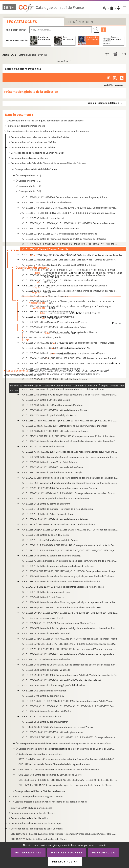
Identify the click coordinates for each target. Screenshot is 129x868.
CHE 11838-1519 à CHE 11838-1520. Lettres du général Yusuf (53, 732)
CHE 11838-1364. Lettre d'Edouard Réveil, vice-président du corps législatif (61, 384)
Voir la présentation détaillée (103, 103)
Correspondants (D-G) (30, 181)
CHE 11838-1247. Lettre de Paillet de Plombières (47, 202)
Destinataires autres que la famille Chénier (33, 813)
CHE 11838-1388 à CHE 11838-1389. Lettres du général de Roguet (55, 431)
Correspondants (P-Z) (30, 191)
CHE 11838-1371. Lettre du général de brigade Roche (49, 415)
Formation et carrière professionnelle (26, 126)
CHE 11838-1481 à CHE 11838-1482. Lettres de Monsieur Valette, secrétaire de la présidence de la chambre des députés (70, 654)
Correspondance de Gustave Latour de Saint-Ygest (37, 823)
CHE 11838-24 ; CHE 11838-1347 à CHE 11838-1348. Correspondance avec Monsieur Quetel (68, 343)
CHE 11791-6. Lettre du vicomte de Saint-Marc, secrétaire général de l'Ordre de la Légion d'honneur (70, 478)
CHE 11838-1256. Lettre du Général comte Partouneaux (51, 228)
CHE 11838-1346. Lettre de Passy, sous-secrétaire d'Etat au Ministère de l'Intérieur (64, 239)
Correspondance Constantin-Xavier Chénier (33, 142)
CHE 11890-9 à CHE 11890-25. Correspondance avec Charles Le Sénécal (59, 524)
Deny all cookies (67, 852)
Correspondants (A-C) (30, 175)
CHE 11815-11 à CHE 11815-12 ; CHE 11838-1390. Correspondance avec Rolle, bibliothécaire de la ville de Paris (70, 436)
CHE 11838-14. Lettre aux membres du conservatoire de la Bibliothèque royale (59, 769)
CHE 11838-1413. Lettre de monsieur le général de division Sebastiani (58, 509)
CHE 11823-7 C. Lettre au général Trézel (42, 618)
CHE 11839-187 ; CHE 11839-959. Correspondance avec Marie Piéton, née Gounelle (64, 286)
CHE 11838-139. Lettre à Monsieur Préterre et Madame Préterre (55, 322)
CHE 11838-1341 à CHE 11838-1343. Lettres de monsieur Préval (54, 327)
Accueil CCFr (9, 55)
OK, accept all (28, 852)
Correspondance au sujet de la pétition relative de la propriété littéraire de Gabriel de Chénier (67, 749)
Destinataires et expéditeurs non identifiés (40, 754)
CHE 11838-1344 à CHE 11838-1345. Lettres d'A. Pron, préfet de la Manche (60, 332)
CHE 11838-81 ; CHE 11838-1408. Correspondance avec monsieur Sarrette (60, 488)
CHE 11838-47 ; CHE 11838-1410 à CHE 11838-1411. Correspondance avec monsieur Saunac (69, 493)
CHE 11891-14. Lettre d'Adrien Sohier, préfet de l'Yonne (50, 540)
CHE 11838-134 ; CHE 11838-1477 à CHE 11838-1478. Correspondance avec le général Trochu (70, 639)
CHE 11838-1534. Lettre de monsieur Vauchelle (46, 670)
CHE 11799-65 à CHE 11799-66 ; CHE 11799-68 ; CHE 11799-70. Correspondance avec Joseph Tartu (70, 571)
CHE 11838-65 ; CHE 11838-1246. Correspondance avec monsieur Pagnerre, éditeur (65, 197)
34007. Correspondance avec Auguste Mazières (39, 796)
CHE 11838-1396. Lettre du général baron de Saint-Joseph (52, 472)
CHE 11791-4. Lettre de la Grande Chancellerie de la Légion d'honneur (54, 764)
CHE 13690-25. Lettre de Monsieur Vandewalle (46, 659)
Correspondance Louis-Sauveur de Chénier (33, 147)
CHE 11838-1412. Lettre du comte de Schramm (46, 504)
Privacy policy (65, 862)
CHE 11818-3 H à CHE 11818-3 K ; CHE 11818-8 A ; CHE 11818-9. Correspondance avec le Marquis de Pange (69, 213)
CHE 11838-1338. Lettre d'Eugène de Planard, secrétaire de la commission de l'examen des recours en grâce (70, 301)
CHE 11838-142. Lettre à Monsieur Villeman (44, 691)
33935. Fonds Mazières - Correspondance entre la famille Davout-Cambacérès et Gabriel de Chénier (68, 759)
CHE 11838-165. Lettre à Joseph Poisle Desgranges (48, 311)
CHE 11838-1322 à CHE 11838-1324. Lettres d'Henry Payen (52, 254)
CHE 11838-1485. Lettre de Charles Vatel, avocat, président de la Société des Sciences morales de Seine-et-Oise (70, 665)
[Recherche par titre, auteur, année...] (61, 30)
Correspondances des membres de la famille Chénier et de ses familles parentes (48, 131)
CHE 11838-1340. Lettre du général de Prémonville (48, 317)
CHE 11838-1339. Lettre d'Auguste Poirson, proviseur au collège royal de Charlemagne (67, 306)
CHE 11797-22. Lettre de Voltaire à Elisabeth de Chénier (39, 839)
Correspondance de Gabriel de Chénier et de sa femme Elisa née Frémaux (48, 163)
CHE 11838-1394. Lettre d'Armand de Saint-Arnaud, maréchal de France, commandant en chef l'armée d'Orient (70, 457)
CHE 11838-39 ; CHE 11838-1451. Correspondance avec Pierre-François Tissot (62, 607)
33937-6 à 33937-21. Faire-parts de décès (31, 808)
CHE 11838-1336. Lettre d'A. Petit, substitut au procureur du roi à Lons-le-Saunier (64, 275)
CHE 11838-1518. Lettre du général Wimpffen (45, 722)
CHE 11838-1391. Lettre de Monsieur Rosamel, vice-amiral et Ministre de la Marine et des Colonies (70, 441)
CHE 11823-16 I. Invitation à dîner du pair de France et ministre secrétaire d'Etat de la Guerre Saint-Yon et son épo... (70, 483)
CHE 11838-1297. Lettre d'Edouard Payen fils (45, 249)
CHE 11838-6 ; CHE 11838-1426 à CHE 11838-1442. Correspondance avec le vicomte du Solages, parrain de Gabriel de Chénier (70, 545)
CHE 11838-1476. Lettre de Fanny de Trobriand (46, 633)
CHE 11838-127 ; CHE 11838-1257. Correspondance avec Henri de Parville (60, 234)
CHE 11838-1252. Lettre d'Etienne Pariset (43, 218)
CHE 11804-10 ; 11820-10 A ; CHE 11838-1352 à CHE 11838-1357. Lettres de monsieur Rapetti (69, 358)
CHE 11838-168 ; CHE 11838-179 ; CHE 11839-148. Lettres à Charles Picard (60, 280)
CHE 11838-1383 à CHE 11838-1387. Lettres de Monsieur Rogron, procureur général (65, 426)
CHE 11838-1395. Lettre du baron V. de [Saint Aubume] (50, 462)
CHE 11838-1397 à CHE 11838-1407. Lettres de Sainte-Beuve (53, 467)
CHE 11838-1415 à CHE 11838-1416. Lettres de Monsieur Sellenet (55, 519)
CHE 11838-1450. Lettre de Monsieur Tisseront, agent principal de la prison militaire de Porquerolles (70, 602)
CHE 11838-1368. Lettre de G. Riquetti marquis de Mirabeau (53, 405)
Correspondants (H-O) (30, 186)
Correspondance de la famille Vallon (30, 818)
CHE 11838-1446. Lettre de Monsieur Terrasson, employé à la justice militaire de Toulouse (68, 576)
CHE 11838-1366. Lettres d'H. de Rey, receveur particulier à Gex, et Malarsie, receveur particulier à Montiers (70, 395)
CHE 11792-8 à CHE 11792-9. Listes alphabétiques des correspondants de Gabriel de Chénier (66, 785)
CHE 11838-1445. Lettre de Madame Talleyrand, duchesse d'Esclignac (58, 566)
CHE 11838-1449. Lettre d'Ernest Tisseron (43, 597)
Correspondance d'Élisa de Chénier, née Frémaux (40, 791)
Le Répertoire (81, 22)
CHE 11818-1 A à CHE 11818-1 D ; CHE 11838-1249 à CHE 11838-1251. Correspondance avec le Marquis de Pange (70, 208)
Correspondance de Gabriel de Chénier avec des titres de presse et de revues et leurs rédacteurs (67, 743)
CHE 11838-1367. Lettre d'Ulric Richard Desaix (46, 400)
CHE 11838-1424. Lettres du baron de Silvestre (46, 535)
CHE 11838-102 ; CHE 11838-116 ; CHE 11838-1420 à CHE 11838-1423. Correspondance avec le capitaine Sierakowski (70, 530)
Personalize (104, 852)
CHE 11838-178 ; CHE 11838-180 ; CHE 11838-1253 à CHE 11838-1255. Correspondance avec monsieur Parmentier (70, 223)
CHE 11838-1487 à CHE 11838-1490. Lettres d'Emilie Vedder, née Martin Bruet (62, 680)
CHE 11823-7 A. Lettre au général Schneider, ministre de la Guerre (56, 498)
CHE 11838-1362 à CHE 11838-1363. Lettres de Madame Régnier (55, 379)
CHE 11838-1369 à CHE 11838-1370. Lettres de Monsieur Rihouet (55, 410)
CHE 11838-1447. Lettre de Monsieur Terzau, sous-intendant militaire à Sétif (61, 581)
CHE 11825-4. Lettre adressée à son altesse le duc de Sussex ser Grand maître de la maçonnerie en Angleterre (70, 561)
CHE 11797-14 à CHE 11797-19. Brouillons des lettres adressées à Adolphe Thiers (63, 587)
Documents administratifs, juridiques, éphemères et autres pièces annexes (45, 121)
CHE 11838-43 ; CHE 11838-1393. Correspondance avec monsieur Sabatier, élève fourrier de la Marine (70, 452)
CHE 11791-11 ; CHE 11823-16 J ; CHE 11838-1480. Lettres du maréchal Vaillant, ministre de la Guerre (70, 649)
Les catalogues (22, 22)
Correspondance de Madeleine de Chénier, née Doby (38, 153)
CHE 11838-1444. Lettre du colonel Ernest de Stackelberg (51, 556)
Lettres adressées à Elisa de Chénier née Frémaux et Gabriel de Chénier (51, 802)
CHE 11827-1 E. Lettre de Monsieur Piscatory (45, 296)
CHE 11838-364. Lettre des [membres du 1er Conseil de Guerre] (50, 775)
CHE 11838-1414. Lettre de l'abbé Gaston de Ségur (48, 514)
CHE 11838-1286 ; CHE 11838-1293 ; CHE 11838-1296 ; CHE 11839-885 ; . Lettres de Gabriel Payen (70, 260)
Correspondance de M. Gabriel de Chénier (36, 169)
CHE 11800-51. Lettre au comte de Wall (42, 716)
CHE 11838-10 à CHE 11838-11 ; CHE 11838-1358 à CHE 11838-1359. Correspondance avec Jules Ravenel (70, 363)
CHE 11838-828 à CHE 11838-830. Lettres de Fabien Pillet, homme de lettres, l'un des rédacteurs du (70, 291)
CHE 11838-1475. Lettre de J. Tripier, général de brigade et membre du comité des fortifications (70, 628)
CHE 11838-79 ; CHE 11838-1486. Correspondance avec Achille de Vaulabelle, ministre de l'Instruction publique (70, 675)
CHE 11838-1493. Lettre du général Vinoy (43, 696)
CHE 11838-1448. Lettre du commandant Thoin (46, 592)
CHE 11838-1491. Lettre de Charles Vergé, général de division (53, 685)
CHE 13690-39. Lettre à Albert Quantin (42, 337)
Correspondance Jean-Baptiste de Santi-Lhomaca (37, 829)
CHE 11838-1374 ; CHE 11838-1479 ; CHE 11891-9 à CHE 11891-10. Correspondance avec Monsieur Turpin (70, 644)
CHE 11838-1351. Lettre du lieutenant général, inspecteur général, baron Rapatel (64, 353)
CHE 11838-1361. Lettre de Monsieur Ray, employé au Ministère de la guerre (61, 374)
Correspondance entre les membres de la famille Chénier (40, 137)
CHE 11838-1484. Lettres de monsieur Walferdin (47, 711)
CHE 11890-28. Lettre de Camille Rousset (43, 446)
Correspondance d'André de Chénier (30, 158)
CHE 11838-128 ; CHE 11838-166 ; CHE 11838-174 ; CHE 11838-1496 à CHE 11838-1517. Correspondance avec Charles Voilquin (70, 706)
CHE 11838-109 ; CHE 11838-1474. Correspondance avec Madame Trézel (59, 623)
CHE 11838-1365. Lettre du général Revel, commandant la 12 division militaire (63, 389)
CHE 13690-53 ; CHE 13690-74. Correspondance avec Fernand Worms (58, 727)
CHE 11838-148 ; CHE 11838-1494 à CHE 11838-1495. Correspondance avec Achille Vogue (68, 701)
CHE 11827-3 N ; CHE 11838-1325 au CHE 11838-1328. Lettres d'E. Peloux (59, 265)
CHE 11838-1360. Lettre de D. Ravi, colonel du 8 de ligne (51, 369)
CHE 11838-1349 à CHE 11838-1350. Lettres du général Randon (54, 348)
